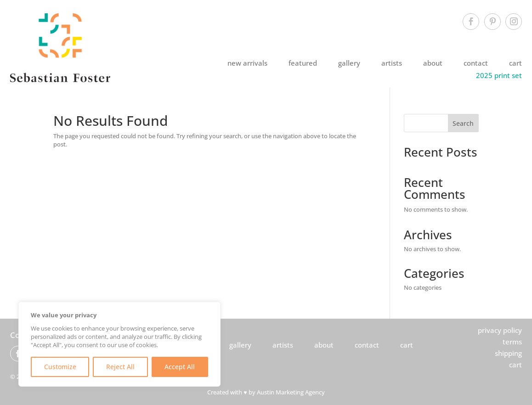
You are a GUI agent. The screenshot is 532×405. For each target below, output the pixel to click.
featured (303, 63)
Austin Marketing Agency (291, 392)
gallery (349, 63)
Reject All (120, 367)
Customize (60, 367)
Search (463, 123)
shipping (508, 353)
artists (392, 63)
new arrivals (247, 63)
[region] (119, 344)
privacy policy (500, 330)
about (433, 63)
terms (512, 342)
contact (476, 63)
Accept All (180, 367)
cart (515, 63)
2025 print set (499, 75)
